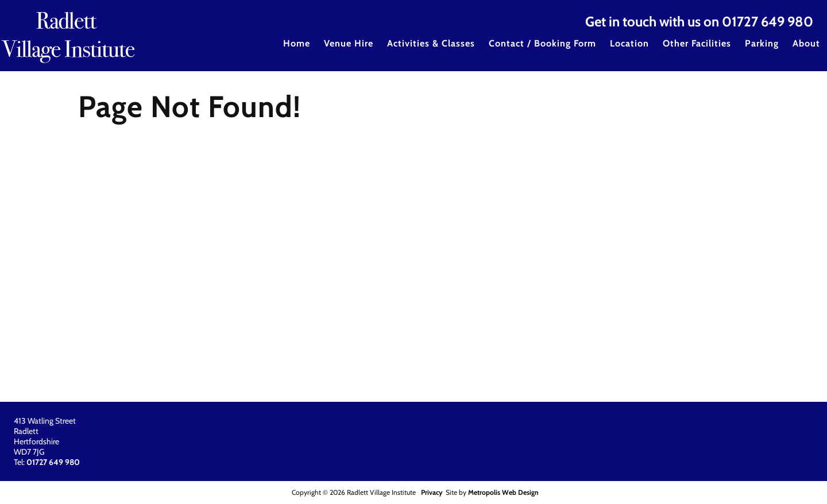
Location (629, 43)
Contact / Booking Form (542, 43)
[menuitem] (297, 51)
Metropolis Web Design (503, 492)
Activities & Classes (431, 43)
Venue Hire (349, 43)
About (806, 43)
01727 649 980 (768, 22)
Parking (762, 43)
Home (297, 43)
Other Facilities (697, 43)
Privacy (432, 492)
